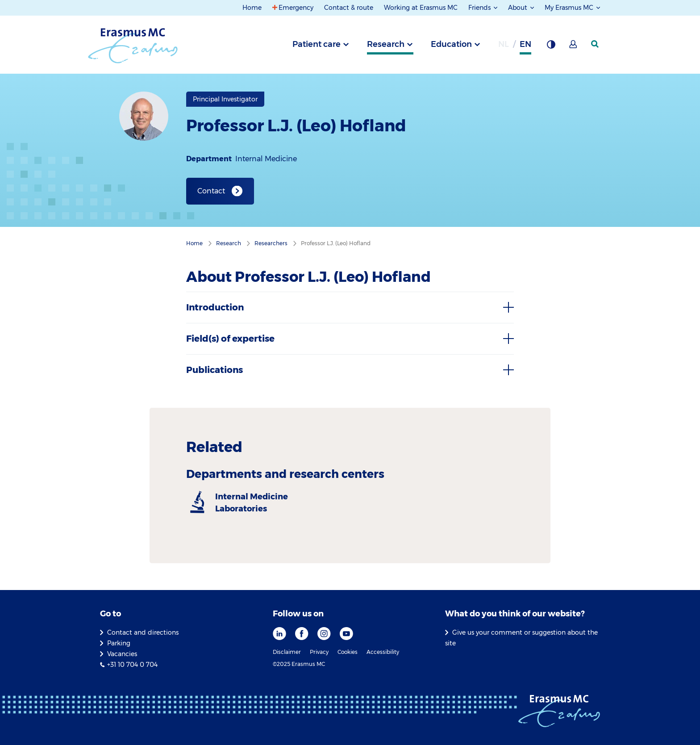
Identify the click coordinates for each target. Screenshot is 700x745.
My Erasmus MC (570, 8)
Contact (211, 191)
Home (252, 8)
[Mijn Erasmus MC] (574, 47)
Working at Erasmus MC (421, 8)
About (519, 8)
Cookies (348, 652)
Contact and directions (143, 632)
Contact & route (349, 8)
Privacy (319, 652)
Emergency (296, 8)
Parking (119, 643)
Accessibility (383, 652)
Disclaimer (287, 652)
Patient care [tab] (317, 44)
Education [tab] (451, 44)
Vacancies (122, 654)
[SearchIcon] (596, 44)
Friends (480, 8)
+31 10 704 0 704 (132, 665)
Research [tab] (386, 44)
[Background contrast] (551, 47)
